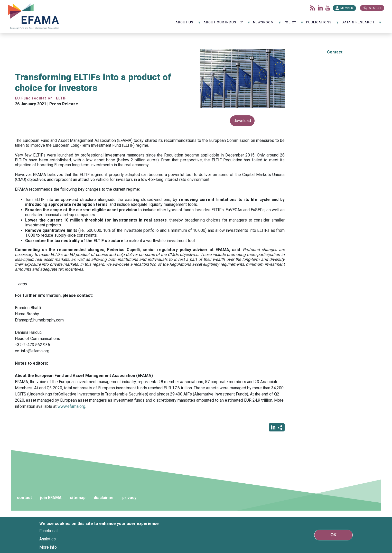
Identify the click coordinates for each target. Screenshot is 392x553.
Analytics (48, 539)
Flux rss (313, 8)
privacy (129, 498)
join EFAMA (51, 498)
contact (24, 498)
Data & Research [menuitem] (362, 24)
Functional (48, 531)
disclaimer (104, 498)
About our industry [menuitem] (227, 24)
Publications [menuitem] (323, 24)
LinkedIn (320, 8)
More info (48, 547)
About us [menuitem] (188, 24)
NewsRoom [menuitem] (267, 24)
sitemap (78, 498)
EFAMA (33, 16)
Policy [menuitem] (294, 24)
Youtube (328, 8)
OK (333, 535)
